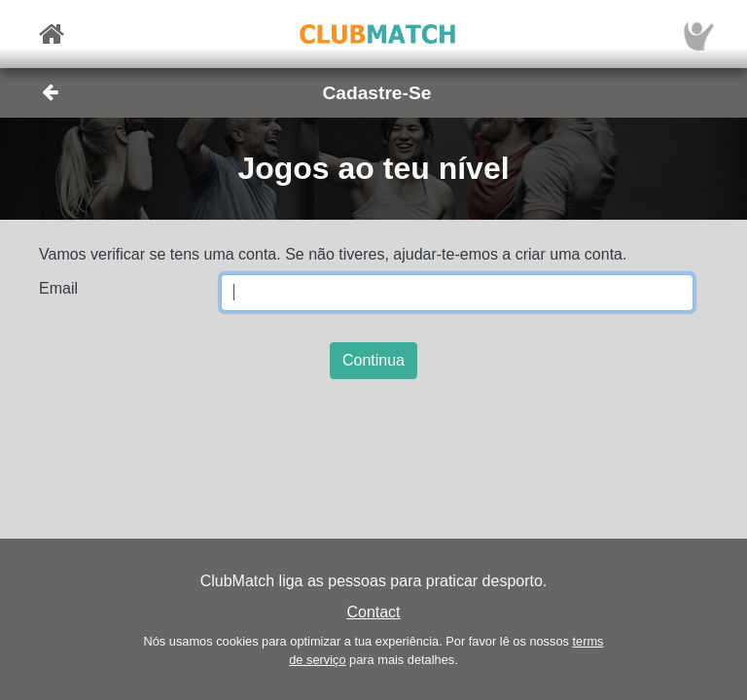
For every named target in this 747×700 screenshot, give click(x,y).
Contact (373, 612)
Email (58, 288)
